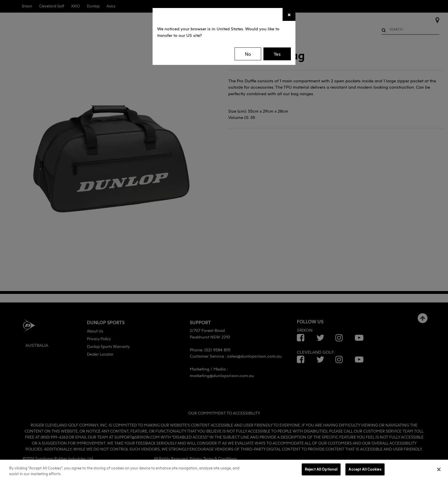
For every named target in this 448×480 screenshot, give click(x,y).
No (248, 54)
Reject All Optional (321, 469)
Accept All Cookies (365, 469)
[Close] (289, 14)
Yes (277, 54)
